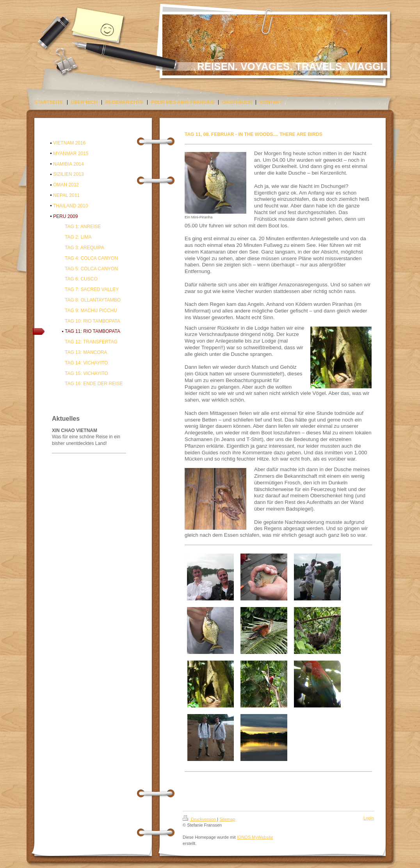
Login (369, 818)
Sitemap (227, 819)
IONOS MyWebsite (255, 837)
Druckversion (200, 819)
